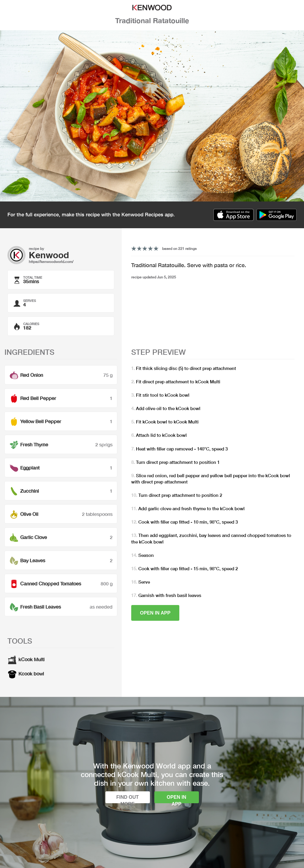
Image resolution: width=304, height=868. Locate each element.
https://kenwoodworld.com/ (51, 262)
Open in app (155, 613)
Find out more (128, 799)
